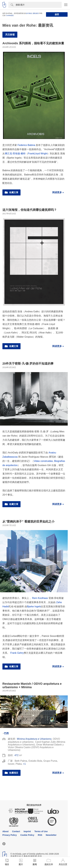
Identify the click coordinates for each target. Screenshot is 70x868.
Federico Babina (26, 145)
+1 (24, 764)
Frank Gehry (17, 653)
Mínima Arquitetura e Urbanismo (34, 739)
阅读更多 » (58, 192)
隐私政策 (36, 13)
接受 (57, 14)
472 (17, 755)
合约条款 (29, 13)
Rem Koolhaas (40, 598)
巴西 (6, 733)
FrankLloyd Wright (38, 154)
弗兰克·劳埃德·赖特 (15, 154)
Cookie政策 (10, 15)
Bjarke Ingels (34, 607)
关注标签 (10, 35)
